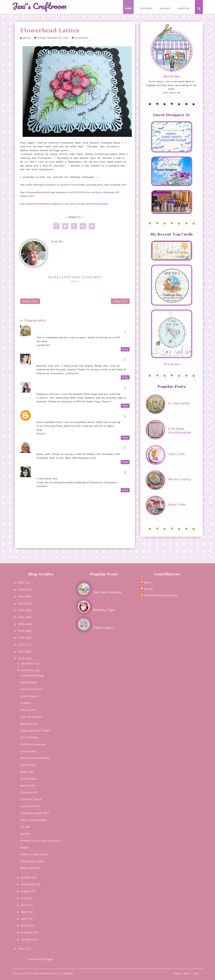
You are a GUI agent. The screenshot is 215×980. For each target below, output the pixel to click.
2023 (22, 603)
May (24, 912)
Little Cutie (176, 454)
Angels (24, 847)
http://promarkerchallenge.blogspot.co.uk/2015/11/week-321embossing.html (64, 204)
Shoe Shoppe (29, 779)
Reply (125, 349)
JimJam (69, 974)
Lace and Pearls (30, 806)
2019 (22, 631)
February (27, 933)
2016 (22, 651)
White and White (30, 868)
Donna (40, 358)
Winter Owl (27, 772)
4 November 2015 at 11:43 (52, 334)
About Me (183, 9)
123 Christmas (29, 737)
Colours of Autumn (32, 689)
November (28, 670)
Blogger (48, 959)
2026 (22, 583)
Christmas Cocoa (31, 799)
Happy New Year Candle (35, 731)
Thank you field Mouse (34, 854)
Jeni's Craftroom (39, 6)
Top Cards (146, 9)
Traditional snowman (33, 744)
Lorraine (42, 471)
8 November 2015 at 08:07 (52, 450)
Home (128, 9)
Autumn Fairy (28, 765)
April (25, 919)
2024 (22, 597)
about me (172, 76)
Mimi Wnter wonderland (35, 758)
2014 (22, 949)
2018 (22, 638)
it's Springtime (179, 403)
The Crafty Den (46, 386)
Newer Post (30, 301)
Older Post (120, 301)
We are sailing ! (180, 479)
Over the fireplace (31, 717)
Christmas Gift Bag (32, 676)
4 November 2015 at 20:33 (52, 390)
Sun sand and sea (107, 592)
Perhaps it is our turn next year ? (41, 841)
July (24, 898)
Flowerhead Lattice (32, 861)
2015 (22, 658)
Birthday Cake (104, 610)
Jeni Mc (27, 38)
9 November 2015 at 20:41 (52, 475)
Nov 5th (25, 827)
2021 (22, 617)
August (26, 891)
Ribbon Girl (44, 447)
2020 (22, 624)
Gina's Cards (44, 414)
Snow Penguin (29, 696)
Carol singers (104, 628)
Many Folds (177, 505)
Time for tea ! (28, 710)
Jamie (148, 583)
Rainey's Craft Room (49, 330)
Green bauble (29, 682)
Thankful (25, 703)
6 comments (82, 38)
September (28, 884)
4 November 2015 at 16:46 (52, 362)
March (25, 926)
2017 (22, 645)
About (187, 974)
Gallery (165, 9)
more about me (172, 93)
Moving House (29, 724)
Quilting (25, 834)
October (27, 878)
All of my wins (172, 364)
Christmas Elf (29, 793)
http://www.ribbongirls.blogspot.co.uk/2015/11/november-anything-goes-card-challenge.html (73, 185)
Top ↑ (197, 974)
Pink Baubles (28, 751)
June (25, 905)
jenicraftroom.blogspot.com (161, 595)
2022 (22, 610)
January (27, 939)
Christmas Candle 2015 (35, 813)
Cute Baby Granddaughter (180, 431)
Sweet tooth (28, 786)
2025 (22, 590)
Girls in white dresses (34, 820)
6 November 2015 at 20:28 (52, 418)
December (28, 664)
